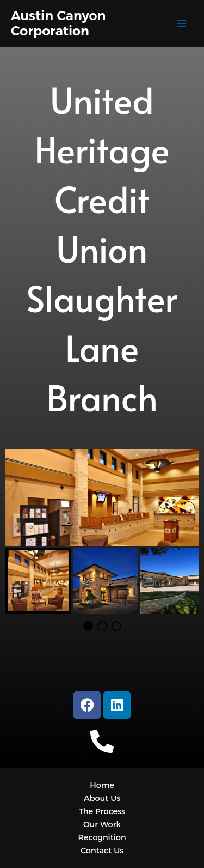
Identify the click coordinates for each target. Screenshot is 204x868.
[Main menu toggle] (182, 23)
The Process (102, 811)
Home (102, 785)
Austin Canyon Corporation (58, 23)
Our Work (102, 824)
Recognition (102, 837)
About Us (102, 798)
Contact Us (102, 851)
